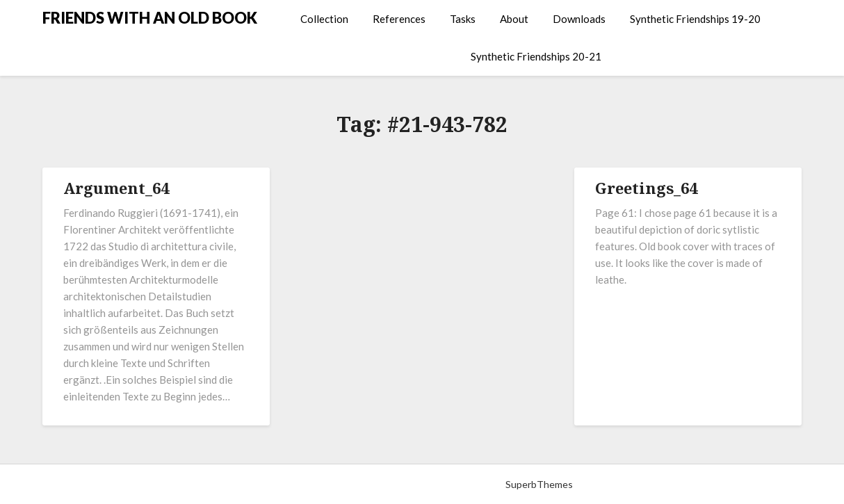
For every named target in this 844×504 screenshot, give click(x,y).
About (514, 19)
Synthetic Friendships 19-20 (695, 19)
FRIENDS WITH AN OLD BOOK (150, 18)
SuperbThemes (539, 484)
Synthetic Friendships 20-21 (536, 56)
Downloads (579, 19)
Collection (324, 19)
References (399, 19)
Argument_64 (116, 188)
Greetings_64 (646, 188)
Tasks (463, 19)
